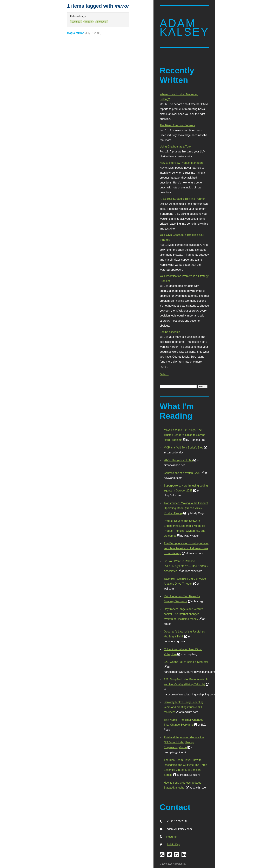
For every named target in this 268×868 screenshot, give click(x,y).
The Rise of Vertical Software (177, 125)
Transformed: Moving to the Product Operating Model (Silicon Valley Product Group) (186, 508)
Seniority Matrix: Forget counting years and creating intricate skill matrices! (184, 707)
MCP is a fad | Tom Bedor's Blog (183, 447)
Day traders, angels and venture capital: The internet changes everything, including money (183, 614)
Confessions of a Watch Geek (182, 473)
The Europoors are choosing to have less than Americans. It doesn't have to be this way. (186, 548)
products (102, 22)
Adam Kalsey (184, 28)
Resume (171, 837)
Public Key (173, 844)
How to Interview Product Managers (182, 163)
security (76, 22)
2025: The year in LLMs (178, 460)
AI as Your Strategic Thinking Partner (182, 199)
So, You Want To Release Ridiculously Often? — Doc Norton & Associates (186, 566)
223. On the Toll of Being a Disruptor (186, 662)
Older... (164, 374)
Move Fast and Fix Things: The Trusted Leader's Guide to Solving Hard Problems (185, 435)
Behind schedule (170, 332)
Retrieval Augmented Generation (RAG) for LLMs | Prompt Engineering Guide (184, 742)
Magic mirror (75, 33)
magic (89, 22)
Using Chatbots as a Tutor (176, 146)
